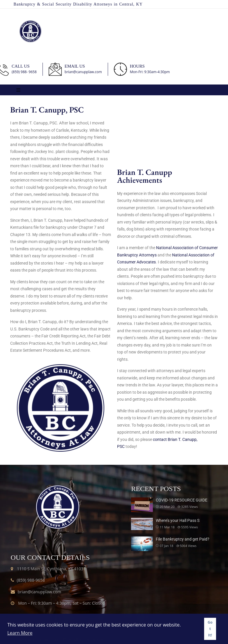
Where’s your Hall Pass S (178, 520)
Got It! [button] (210, 629)
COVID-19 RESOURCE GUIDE (182, 500)
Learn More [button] (20, 633)
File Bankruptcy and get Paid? (183, 539)
